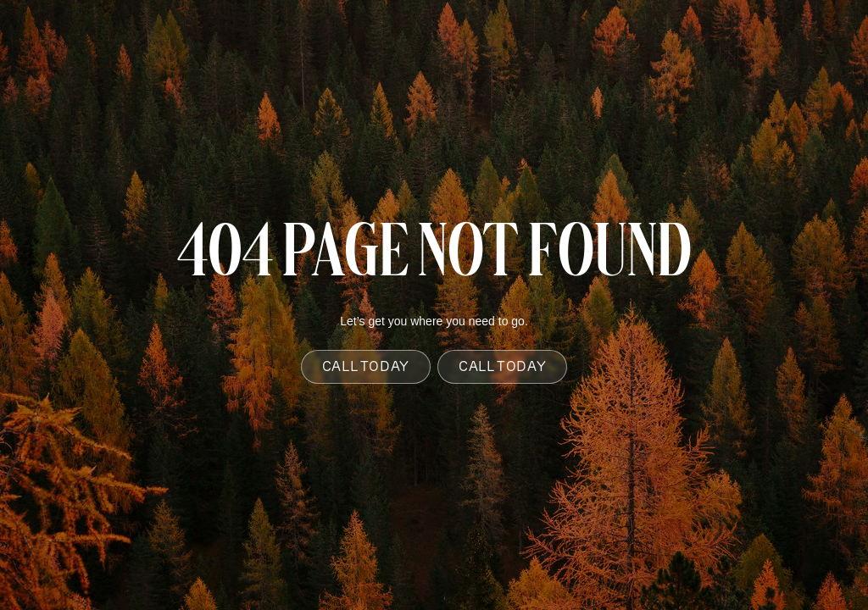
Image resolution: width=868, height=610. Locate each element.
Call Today (366, 366)
